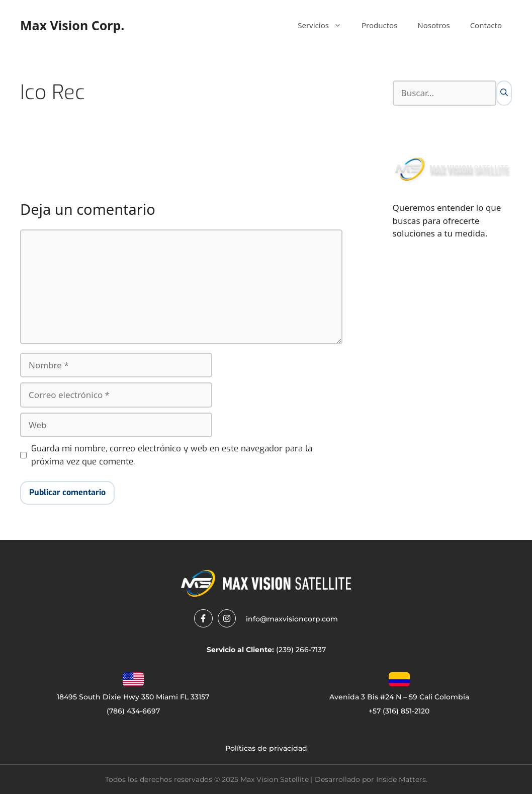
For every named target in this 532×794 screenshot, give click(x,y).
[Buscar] (504, 93)
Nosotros (433, 25)
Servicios (325, 25)
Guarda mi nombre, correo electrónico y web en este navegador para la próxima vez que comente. (172, 455)
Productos (379, 25)
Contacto (486, 25)
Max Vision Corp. (72, 25)
